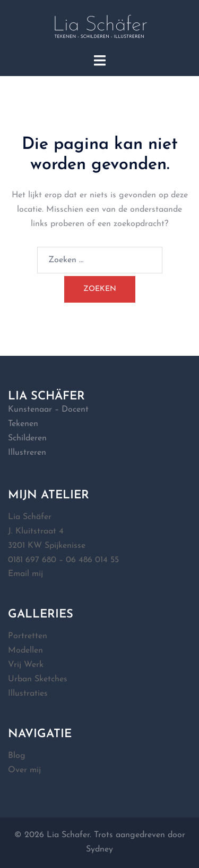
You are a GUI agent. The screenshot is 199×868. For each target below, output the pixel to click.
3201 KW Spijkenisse (47, 546)
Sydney (99, 849)
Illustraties (28, 694)
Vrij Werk (26, 665)
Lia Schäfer (30, 517)
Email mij (25, 574)
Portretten (28, 636)
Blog (17, 756)
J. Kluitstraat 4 (36, 531)
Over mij (24, 770)
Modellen (25, 650)
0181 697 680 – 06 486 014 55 (63, 560)
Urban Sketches (38, 679)
